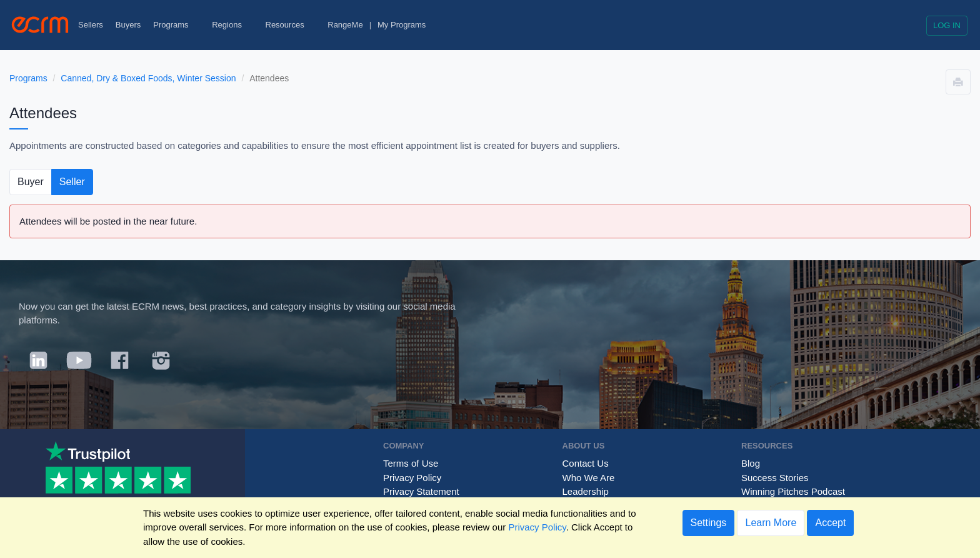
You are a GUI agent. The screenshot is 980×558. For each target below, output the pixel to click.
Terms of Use (411, 463)
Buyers (128, 25)
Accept (830, 523)
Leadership (586, 491)
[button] (958, 82)
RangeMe (345, 25)
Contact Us (586, 463)
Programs (176, 25)
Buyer (31, 182)
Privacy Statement (421, 491)
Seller (72, 182)
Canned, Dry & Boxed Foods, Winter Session (148, 78)
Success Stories (775, 478)
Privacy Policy (412, 478)
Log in (947, 25)
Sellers (91, 25)
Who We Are (589, 478)
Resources (291, 25)
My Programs (402, 25)
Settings (709, 523)
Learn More (771, 523)
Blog (751, 463)
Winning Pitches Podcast (793, 491)
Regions (232, 25)
